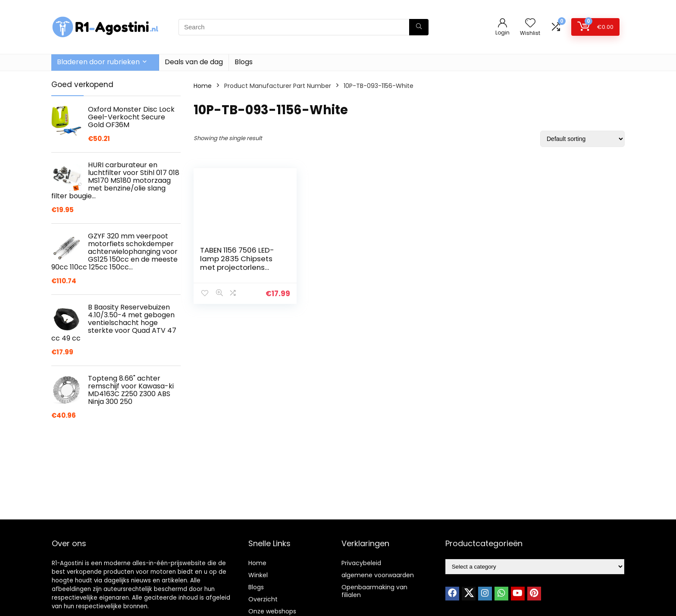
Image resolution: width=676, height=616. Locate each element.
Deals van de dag (194, 62)
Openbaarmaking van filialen (374, 591)
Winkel (258, 575)
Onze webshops (272, 611)
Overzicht (263, 599)
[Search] (419, 27)
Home (203, 86)
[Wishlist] (530, 23)
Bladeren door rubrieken (98, 62)
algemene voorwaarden (378, 575)
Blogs (244, 62)
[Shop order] (582, 139)
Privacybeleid (361, 563)
